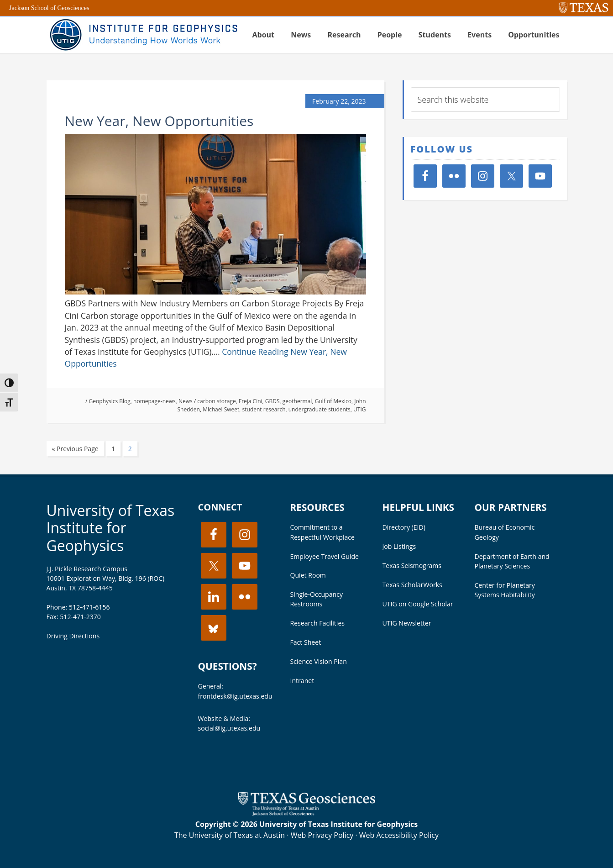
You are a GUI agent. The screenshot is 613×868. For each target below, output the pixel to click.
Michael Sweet (221, 409)
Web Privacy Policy (322, 835)
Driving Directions (73, 636)
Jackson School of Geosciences (49, 8)
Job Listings (399, 546)
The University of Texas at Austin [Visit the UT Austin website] (230, 835)
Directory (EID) (404, 527)
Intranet (302, 681)
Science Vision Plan (319, 661)
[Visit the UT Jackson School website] (307, 813)
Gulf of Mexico (333, 401)
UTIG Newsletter (407, 623)
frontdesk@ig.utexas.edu (235, 696)
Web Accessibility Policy (399, 835)
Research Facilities (318, 623)
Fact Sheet (306, 642)
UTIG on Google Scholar (418, 604)
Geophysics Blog (110, 401)
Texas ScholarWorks (412, 585)
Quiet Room (308, 575)
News (186, 401)
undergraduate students (320, 409)
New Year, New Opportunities (159, 121)
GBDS (272, 401)
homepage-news (155, 401)
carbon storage (216, 401)
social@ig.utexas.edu (229, 728)
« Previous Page (75, 449)
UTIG (359, 409)
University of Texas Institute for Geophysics (111, 528)
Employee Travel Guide (325, 556)
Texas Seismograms (412, 566)
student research (264, 409)
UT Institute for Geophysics (142, 35)
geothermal (297, 401)
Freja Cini (251, 401)
